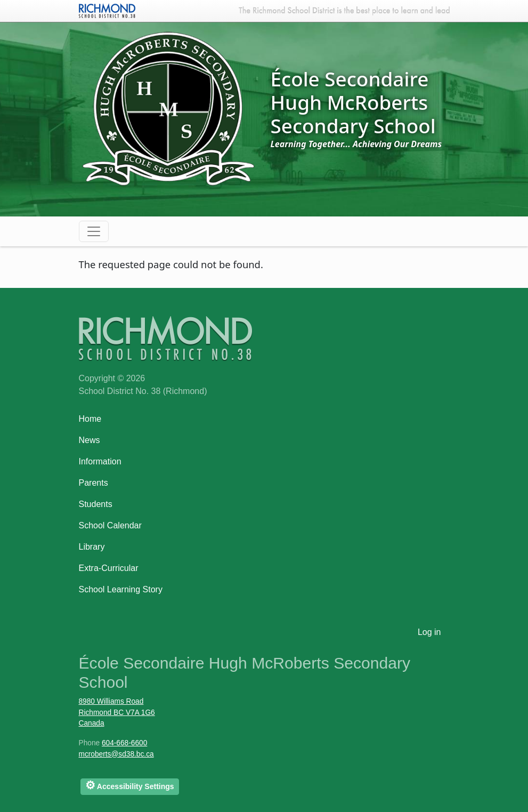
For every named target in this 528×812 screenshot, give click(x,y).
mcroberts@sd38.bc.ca (116, 754)
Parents (94, 483)
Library (92, 547)
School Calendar (110, 525)
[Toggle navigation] (94, 231)
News (90, 440)
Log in (429, 632)
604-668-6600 (124, 743)
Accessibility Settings (130, 785)
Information (100, 461)
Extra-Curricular (109, 568)
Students (96, 504)
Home (90, 419)
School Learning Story (121, 589)
